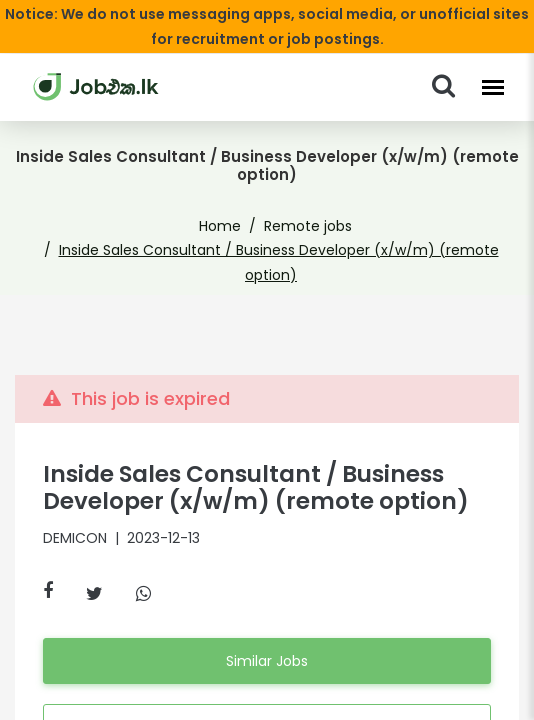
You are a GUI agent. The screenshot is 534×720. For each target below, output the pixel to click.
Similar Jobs (267, 618)
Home (225, 208)
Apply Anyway (266, 684)
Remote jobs (303, 208)
